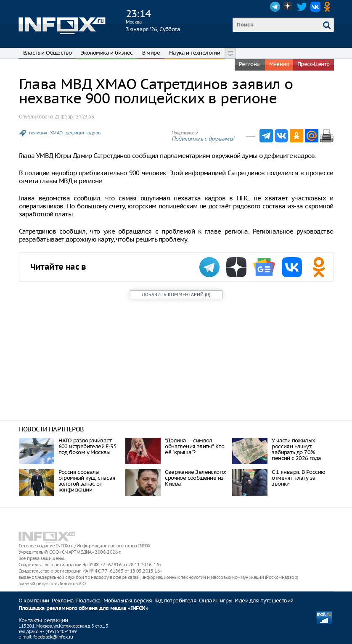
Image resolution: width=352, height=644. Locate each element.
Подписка (88, 601)
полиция (38, 133)
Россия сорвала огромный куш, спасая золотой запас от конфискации (87, 481)
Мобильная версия (128, 601)
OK (329, 7)
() (176, 294)
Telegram (275, 7)
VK (315, 7)
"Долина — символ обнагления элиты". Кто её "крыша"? (195, 446)
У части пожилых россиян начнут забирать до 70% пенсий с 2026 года (296, 449)
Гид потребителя (175, 601)
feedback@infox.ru (53, 637)
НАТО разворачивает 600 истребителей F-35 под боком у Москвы (87, 446)
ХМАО (56, 133)
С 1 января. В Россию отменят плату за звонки (298, 478)
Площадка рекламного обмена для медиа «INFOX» (83, 609)
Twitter (302, 7)
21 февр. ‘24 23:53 (74, 117)
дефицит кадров (83, 133)
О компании (34, 601)
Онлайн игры (216, 601)
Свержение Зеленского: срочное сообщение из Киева (195, 478)
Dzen (288, 7)
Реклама (63, 601)
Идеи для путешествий (264, 601)
